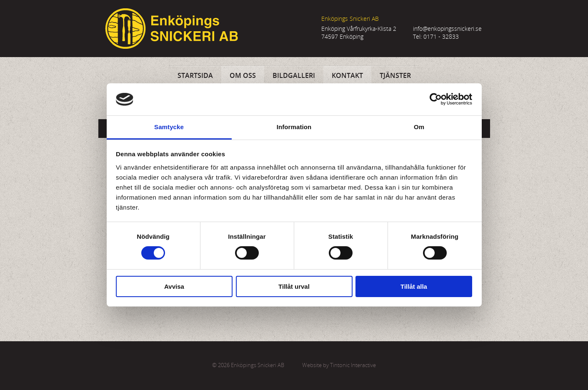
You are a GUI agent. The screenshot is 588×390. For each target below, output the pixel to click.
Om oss (243, 75)
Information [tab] (294, 127)
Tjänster (395, 75)
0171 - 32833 (441, 36)
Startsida (195, 75)
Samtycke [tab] (169, 127)
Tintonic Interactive (353, 365)
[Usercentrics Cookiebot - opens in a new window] (436, 99)
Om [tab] (419, 127)
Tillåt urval (294, 286)
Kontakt (347, 75)
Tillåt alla (414, 286)
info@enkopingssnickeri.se (447, 29)
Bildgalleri (294, 75)
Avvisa (174, 286)
